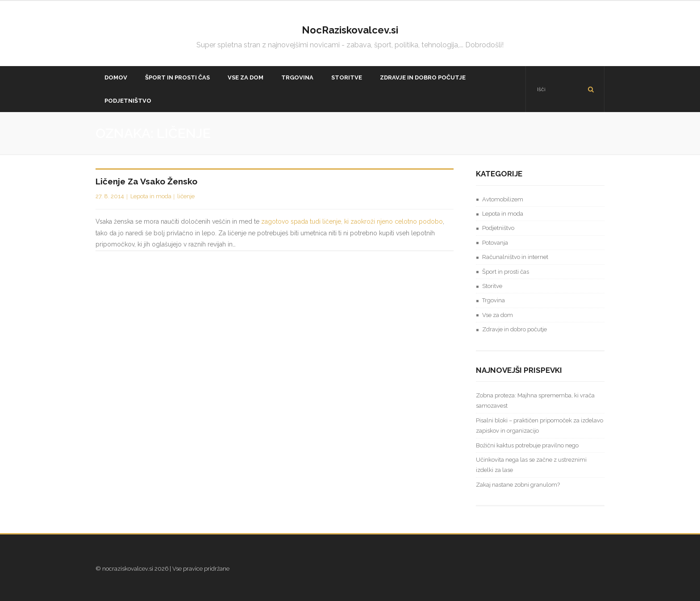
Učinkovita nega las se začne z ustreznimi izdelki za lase (531, 465)
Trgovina (494, 300)
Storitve (492, 286)
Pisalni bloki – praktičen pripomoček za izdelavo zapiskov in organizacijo (540, 426)
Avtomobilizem (503, 199)
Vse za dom (498, 315)
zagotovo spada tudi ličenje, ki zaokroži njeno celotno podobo (352, 221)
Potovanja (495, 243)
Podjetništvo (498, 228)
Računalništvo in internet (515, 257)
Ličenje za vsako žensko (146, 181)
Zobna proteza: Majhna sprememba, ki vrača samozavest (535, 401)
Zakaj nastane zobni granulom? (518, 485)
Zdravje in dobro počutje (515, 329)
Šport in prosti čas (506, 272)
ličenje (186, 196)
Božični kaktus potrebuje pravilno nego (527, 445)
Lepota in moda (151, 196)
